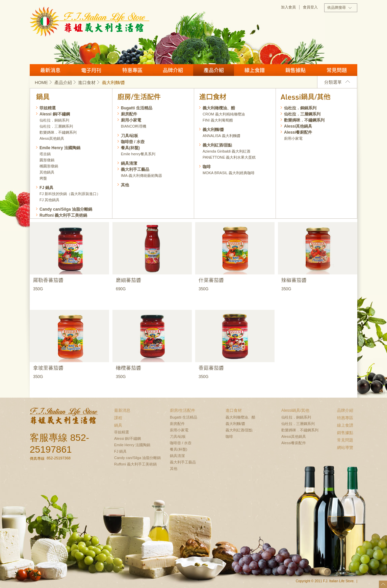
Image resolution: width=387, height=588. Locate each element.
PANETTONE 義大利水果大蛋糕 (229, 157)
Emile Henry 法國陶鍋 (60, 148)
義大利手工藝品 (135, 169)
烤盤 (43, 178)
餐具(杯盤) (130, 148)
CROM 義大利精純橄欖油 (224, 114)
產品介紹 (214, 70)
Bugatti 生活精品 (137, 108)
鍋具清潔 (129, 163)
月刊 (91, 70)
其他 (125, 185)
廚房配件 (129, 114)
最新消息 (50, 70)
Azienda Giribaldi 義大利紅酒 (226, 151)
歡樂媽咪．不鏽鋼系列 (304, 120)
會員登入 (310, 7)
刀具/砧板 (130, 136)
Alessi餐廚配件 (298, 132)
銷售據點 (295, 70)
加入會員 (288, 7)
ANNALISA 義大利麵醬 (222, 136)
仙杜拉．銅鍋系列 (300, 108)
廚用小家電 (293, 138)
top (383, 584)
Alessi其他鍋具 (298, 126)
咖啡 (207, 167)
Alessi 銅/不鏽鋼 (55, 114)
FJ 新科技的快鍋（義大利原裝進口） (70, 194)
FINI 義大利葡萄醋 (218, 120)
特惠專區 (132, 70)
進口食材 (89, 83)
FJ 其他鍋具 (49, 200)
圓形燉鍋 (47, 160)
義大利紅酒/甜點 (217, 145)
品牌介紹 (173, 70)
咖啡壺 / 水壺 (133, 142)
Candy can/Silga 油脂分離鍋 (66, 209)
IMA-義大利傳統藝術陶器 (141, 176)
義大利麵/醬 (213, 130)
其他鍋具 (47, 172)
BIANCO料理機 (134, 126)
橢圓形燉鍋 (49, 166)
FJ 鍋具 (46, 188)
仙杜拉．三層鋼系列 (302, 114)
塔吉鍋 (45, 154)
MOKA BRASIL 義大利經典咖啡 (229, 173)
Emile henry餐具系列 (138, 154)
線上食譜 (254, 70)
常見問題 (337, 70)
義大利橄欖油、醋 (219, 108)
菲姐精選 (48, 108)
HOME (44, 83)
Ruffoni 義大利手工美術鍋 (63, 215)
